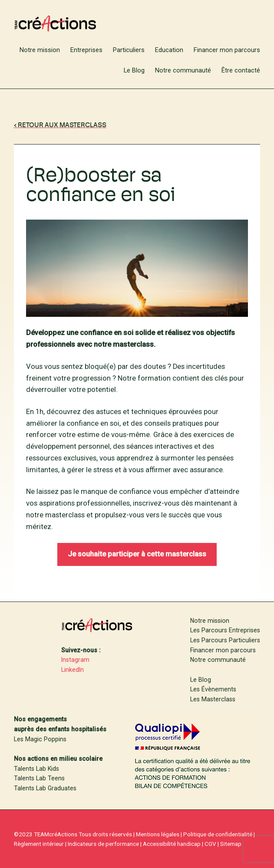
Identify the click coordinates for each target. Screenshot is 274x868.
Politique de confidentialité (218, 834)
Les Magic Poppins (40, 739)
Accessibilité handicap (172, 844)
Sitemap (231, 844)
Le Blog (201, 680)
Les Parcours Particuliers (225, 640)
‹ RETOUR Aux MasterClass (60, 125)
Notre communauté (218, 660)
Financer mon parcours (223, 650)
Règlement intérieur (39, 844)
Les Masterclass (213, 699)
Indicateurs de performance (103, 844)
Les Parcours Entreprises (225, 630)
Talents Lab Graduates (45, 788)
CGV (210, 844)
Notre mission (210, 621)
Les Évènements (213, 689)
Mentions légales (158, 834)
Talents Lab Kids (36, 769)
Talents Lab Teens (39, 778)
